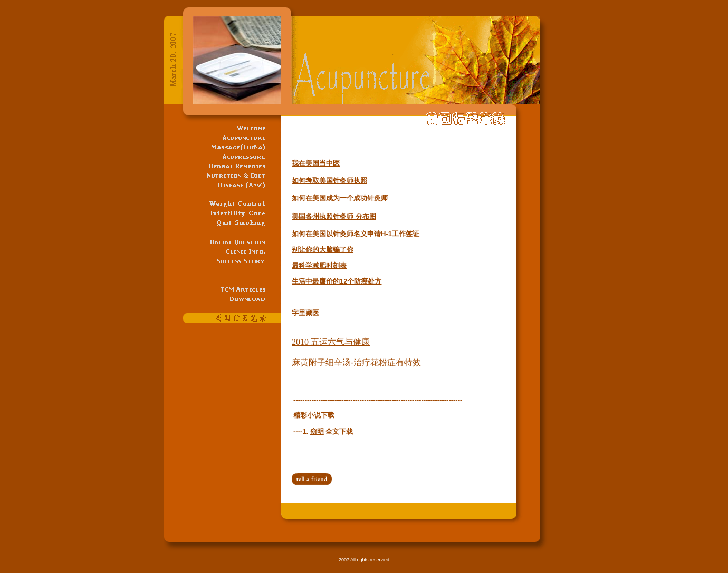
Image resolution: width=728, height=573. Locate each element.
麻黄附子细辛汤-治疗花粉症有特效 (356, 362)
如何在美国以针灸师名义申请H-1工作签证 (356, 234)
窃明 (317, 431)
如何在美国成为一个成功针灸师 (340, 198)
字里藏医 (305, 313)
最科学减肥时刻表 (319, 265)
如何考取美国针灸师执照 (329, 181)
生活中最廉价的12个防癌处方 (337, 281)
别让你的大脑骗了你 (323, 250)
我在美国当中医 (316, 163)
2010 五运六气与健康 (331, 342)
